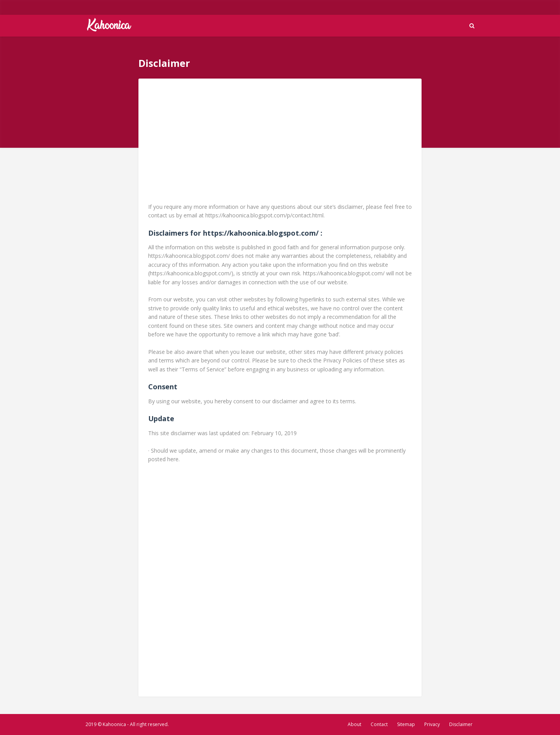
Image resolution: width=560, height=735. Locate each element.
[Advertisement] (280, 143)
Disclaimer (461, 724)
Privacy (432, 724)
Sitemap (406, 724)
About (354, 724)
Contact (379, 724)
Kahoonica (114, 724)
